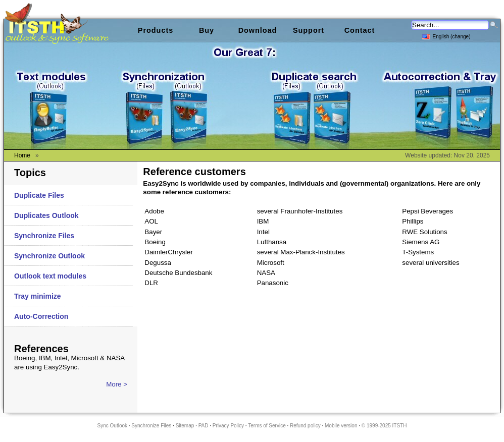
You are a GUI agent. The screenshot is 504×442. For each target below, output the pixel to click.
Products (156, 30)
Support (309, 30)
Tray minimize (38, 296)
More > (117, 384)
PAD (204, 426)
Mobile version (341, 426)
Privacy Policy (228, 426)
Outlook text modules (50, 276)
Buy (207, 30)
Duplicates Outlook (46, 215)
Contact (360, 30)
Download (258, 30)
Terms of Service (267, 426)
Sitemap (185, 426)
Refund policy (305, 426)
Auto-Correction (41, 316)
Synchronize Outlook (49, 256)
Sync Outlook (112, 426)
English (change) (446, 36)
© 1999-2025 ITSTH (384, 426)
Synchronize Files (44, 236)
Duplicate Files (39, 195)
